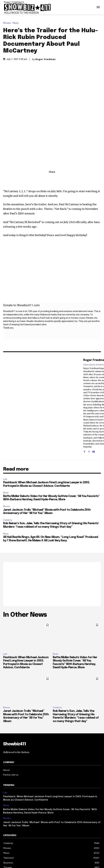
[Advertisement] (52, 546)
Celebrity (8, 482)
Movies (8, 23)
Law (5, 441)
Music (16, 23)
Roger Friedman (46, 59)
